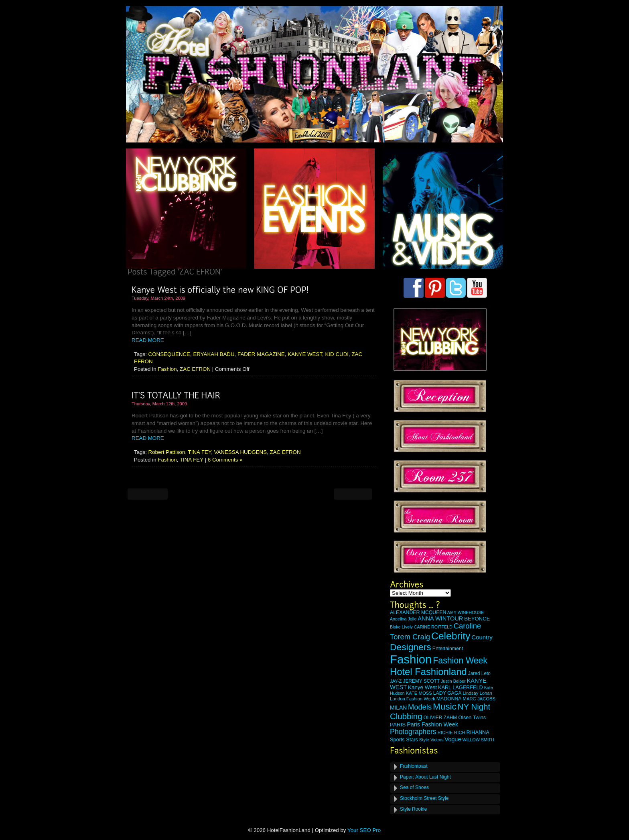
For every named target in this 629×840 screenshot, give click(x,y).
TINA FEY (200, 452)
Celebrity (451, 636)
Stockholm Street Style (424, 798)
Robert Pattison (167, 452)
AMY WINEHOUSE (466, 612)
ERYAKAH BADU (214, 354)
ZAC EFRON (195, 369)
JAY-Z (396, 681)
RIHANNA (478, 732)
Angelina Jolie (403, 619)
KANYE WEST (305, 354)
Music (445, 707)
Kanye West (422, 687)
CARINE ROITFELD (433, 627)
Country (482, 637)
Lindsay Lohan (477, 693)
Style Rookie (413, 809)
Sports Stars (404, 740)
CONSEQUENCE (169, 354)
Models (420, 707)
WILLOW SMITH (478, 740)
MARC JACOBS (479, 699)
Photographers (413, 732)
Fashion (167, 369)
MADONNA (449, 699)
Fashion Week (460, 661)
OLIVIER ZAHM (440, 718)
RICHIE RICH (451, 732)
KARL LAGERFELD (461, 687)
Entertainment (448, 649)
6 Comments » (225, 460)
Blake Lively (401, 627)
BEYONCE (477, 619)
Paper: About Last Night (425, 777)
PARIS (398, 725)
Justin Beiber (453, 681)
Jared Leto (479, 673)
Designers (411, 647)
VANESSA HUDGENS (241, 452)
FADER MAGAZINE (261, 354)
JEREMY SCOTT (421, 681)
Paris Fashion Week (432, 724)
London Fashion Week (413, 699)
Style (424, 740)
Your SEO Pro (364, 830)
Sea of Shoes (414, 787)
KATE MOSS (419, 693)
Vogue (453, 739)
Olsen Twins (472, 718)
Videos (437, 740)
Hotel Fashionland (428, 672)
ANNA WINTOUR (440, 618)
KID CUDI (337, 354)
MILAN (398, 708)
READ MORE (148, 340)
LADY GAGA (447, 693)
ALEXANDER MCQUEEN (418, 612)
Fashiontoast (414, 766)
